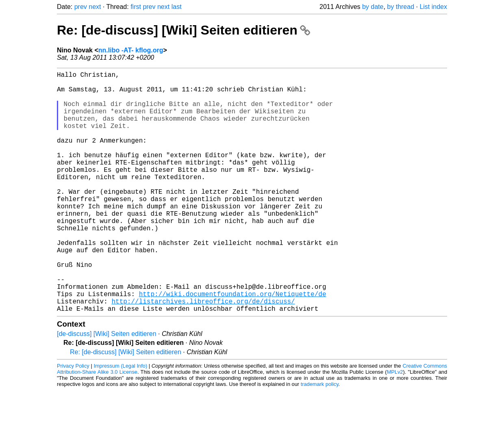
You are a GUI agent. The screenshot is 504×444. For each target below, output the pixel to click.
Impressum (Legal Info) (120, 419)
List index (433, 7)
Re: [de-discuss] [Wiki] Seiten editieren (184, 30)
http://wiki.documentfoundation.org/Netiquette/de (233, 344)
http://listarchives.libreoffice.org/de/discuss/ (203, 353)
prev (81, 7)
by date (373, 7)
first (136, 7)
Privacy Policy (73, 419)
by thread (401, 7)
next (95, 7)
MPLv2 (395, 426)
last (177, 7)
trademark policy (320, 438)
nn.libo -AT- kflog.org (131, 50)
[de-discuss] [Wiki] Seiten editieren (107, 387)
